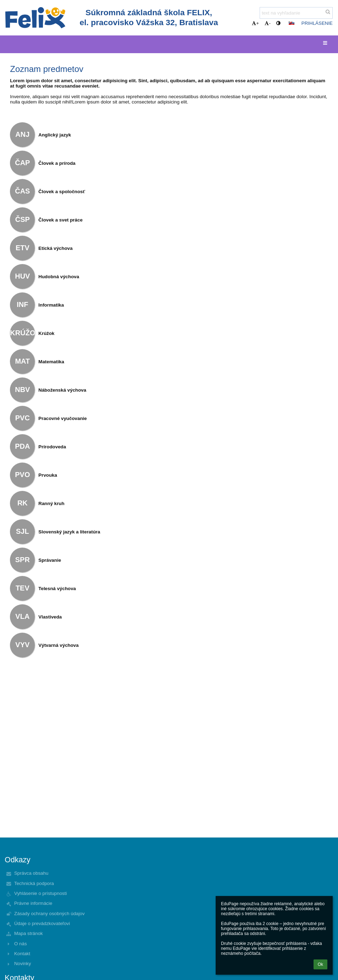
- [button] (267, 23)
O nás (21, 944)
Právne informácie (33, 903)
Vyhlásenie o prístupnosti (40, 893)
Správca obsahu (31, 873)
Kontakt (22, 954)
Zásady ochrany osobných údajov (49, 914)
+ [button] (255, 23)
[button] (292, 23)
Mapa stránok (29, 933)
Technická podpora (34, 883)
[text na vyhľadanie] (296, 13)
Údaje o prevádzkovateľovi (42, 923)
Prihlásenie (317, 23)
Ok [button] (320, 964)
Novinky (23, 964)
